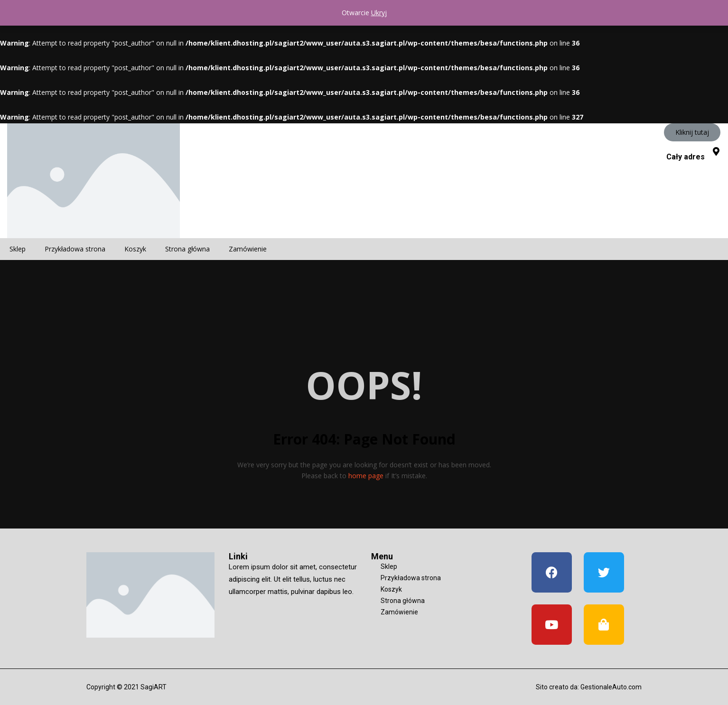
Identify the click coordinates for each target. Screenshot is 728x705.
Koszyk (135, 249)
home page (366, 476)
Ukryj (379, 13)
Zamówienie (248, 249)
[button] (692, 132)
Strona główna (187, 249)
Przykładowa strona (75, 249)
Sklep (18, 249)
